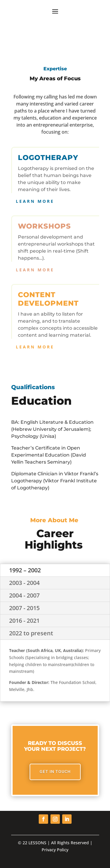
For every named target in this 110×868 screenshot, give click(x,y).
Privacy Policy (55, 850)
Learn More (35, 201)
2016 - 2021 (24, 621)
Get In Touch (55, 772)
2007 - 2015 (24, 608)
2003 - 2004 (24, 583)
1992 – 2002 (25, 570)
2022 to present (31, 633)
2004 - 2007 (24, 595)
